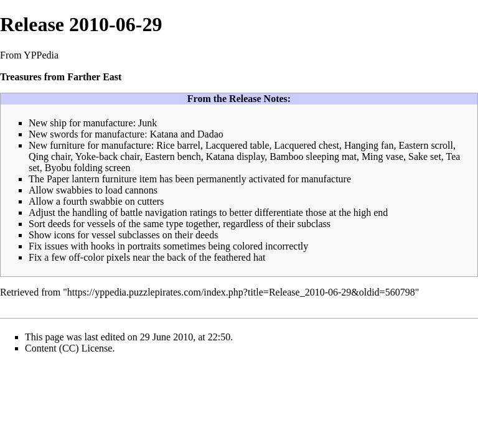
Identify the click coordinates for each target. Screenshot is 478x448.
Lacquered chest (306, 145)
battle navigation (154, 212)
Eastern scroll (426, 145)
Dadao (210, 134)
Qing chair (49, 156)
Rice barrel (178, 145)
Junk (148, 123)
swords (64, 134)
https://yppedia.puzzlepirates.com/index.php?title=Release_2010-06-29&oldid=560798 (241, 292)
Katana (164, 134)
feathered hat (239, 257)
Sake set (425, 156)
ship (58, 123)
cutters (151, 201)
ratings (204, 212)
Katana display (235, 156)
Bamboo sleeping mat (313, 156)
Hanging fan (369, 145)
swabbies (74, 190)
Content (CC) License (68, 348)
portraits (144, 246)
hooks (103, 246)
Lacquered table (237, 145)
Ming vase (382, 156)
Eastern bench (173, 156)
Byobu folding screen (88, 168)
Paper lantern (73, 179)
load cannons (131, 190)
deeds (59, 224)
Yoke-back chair (108, 156)
